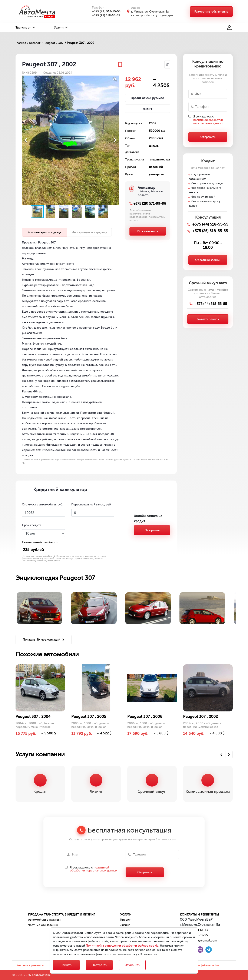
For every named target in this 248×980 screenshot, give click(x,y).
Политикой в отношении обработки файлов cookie (122, 946)
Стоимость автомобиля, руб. (42, 504)
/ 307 (60, 43)
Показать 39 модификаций (44, 640)
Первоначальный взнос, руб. (91, 504)
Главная (21, 43)
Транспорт (25, 28)
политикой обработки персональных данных (208, 122)
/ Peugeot (48, 43)
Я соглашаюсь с (208, 120)
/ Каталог (34, 43)
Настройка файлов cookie (203, 965)
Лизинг (125, 925)
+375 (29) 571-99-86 (150, 204)
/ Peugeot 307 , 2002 (80, 43)
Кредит (125, 920)
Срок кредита (32, 525)
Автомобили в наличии (44, 920)
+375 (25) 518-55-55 (104, 15)
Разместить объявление (211, 12)
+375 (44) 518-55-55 (104, 11)
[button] (115, 79)
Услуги (61, 28)
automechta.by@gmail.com (199, 941)
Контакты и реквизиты (199, 915)
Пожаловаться (148, 231)
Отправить (208, 137)
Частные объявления (43, 925)
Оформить (152, 530)
